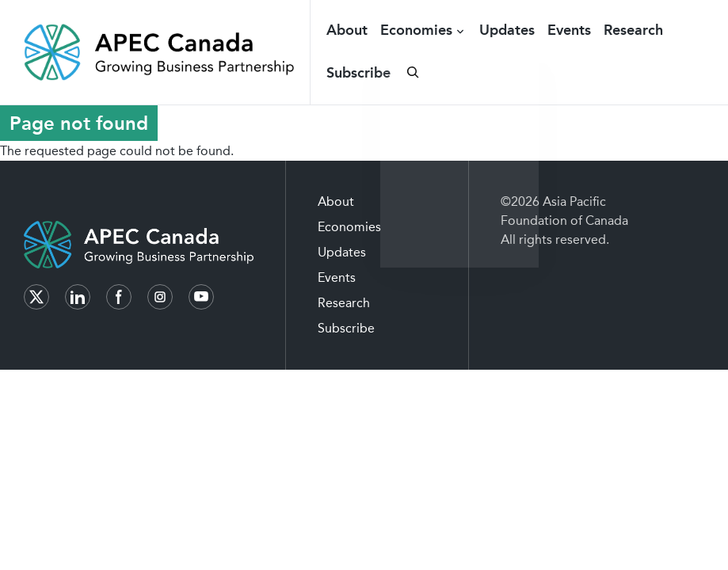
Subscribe (358, 73)
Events (569, 30)
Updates (507, 30)
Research (633, 30)
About (347, 30)
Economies (416, 30)
